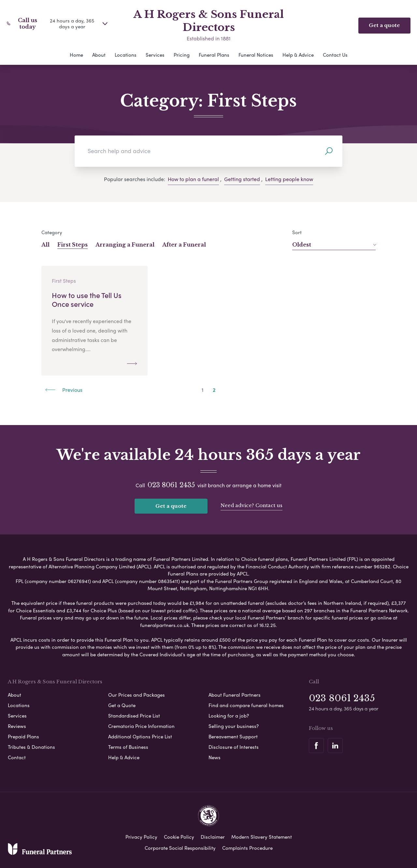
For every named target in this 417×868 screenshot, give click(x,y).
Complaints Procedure (247, 848)
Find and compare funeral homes (246, 705)
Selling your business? (234, 726)
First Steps (72, 245)
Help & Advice (298, 55)
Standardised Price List (134, 716)
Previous (64, 390)
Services (155, 55)
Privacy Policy (141, 837)
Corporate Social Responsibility (180, 848)
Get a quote (171, 506)
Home (76, 55)
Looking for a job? (229, 716)
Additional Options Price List (140, 736)
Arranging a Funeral (125, 245)
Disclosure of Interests (234, 747)
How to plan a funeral (193, 179)
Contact (17, 757)
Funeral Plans (214, 55)
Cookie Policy (179, 837)
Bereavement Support (233, 736)
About (99, 55)
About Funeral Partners (235, 695)
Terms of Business (128, 747)
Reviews (17, 726)
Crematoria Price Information (141, 726)
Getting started (242, 179)
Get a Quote (122, 705)
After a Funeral (184, 245)
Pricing (182, 55)
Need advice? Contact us (252, 505)
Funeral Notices (256, 55)
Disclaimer (213, 837)
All (45, 245)
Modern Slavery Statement (262, 837)
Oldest (334, 245)
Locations (126, 55)
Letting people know (289, 179)
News (215, 757)
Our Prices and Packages (137, 695)
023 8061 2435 (171, 485)
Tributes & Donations (31, 747)
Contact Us (335, 55)
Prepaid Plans (23, 736)
